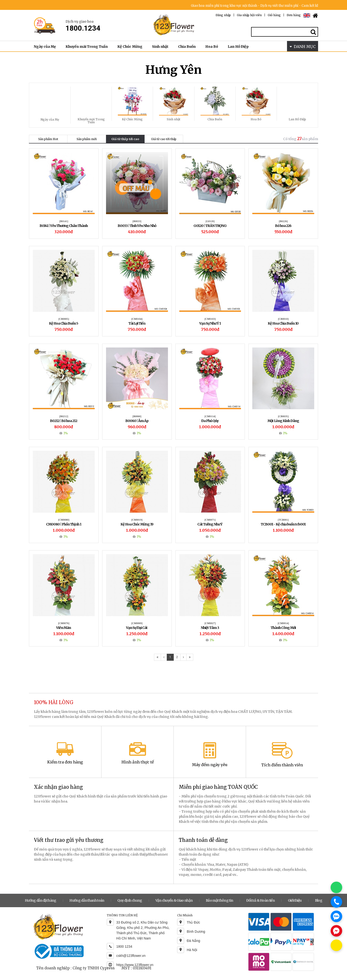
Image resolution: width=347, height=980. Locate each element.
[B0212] (64, 416)
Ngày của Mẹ (45, 47)
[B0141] (64, 221)
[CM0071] (210, 520)
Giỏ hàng (274, 15)
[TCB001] (283, 520)
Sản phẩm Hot (48, 139)
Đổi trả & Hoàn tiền (260, 900)
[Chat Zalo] (336, 916)
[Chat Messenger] (336, 931)
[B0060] (137, 416)
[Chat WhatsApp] (336, 887)
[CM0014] (283, 623)
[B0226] (283, 221)
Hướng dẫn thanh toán (87, 900)
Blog (319, 900)
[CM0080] (64, 520)
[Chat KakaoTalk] (336, 945)
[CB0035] (283, 416)
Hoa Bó (212, 47)
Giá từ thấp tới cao (125, 139)
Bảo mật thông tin (219, 900)
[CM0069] (137, 623)
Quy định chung (130, 900)
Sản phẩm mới (87, 139)
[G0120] (210, 221)
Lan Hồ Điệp (238, 47)
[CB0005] (64, 319)
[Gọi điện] (336, 902)
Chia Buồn (187, 47)
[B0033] (137, 221)
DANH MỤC (303, 47)
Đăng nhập (223, 15)
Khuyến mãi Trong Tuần (87, 47)
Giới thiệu (295, 900)
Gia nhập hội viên (249, 15)
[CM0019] (137, 520)
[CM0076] (64, 623)
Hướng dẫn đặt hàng (40, 900)
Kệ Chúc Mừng (130, 47)
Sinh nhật (160, 47)
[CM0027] (210, 623)
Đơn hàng (294, 15)
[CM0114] (210, 416)
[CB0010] (283, 319)
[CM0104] (137, 319)
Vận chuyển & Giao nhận (174, 900)
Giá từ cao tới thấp (164, 139)
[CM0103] (210, 319)
